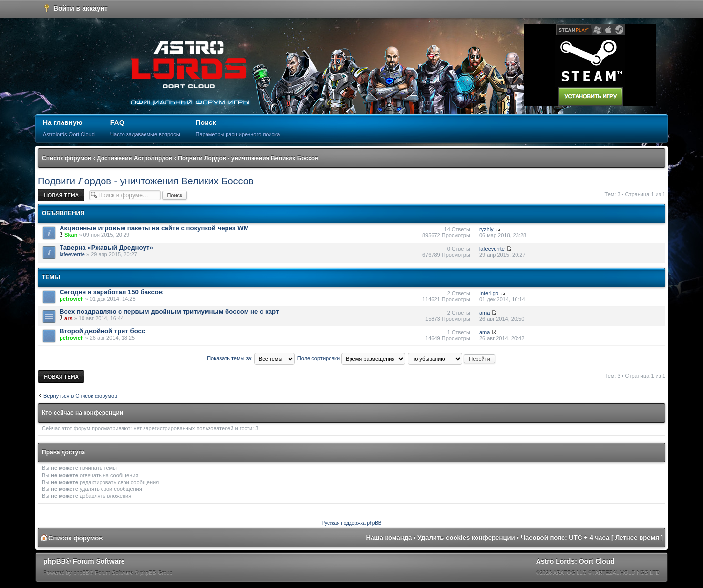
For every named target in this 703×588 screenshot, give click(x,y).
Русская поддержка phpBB (351, 523)
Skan (71, 235)
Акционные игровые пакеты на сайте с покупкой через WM (154, 228)
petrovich (72, 299)
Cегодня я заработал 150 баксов (111, 292)
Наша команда (389, 537)
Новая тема (61, 195)
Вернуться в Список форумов (80, 396)
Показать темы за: (251, 358)
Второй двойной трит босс (102, 331)
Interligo (489, 293)
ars (69, 318)
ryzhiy (486, 229)
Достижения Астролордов (134, 158)
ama (485, 313)
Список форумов (67, 158)
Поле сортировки (351, 358)
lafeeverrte (72, 254)
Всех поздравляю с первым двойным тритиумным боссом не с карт (169, 312)
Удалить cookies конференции (466, 537)
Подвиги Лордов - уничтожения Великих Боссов (248, 158)
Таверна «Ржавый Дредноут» (106, 248)
